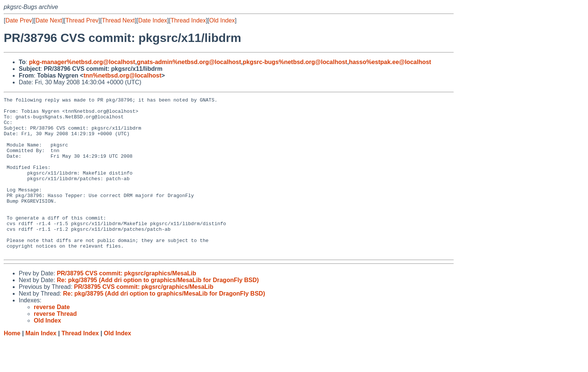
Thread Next (118, 20)
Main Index (41, 365)
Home (12, 365)
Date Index (152, 20)
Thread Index (188, 20)
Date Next (49, 20)
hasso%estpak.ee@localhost (390, 62)
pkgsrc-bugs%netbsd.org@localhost (295, 62)
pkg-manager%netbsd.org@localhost (82, 62)
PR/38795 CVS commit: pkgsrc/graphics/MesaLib (126, 305)
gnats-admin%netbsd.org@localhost (189, 62)
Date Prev (19, 20)
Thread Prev (82, 20)
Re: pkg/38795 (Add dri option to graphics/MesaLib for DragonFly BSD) (158, 311)
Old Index (222, 20)
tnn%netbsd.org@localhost (123, 75)
